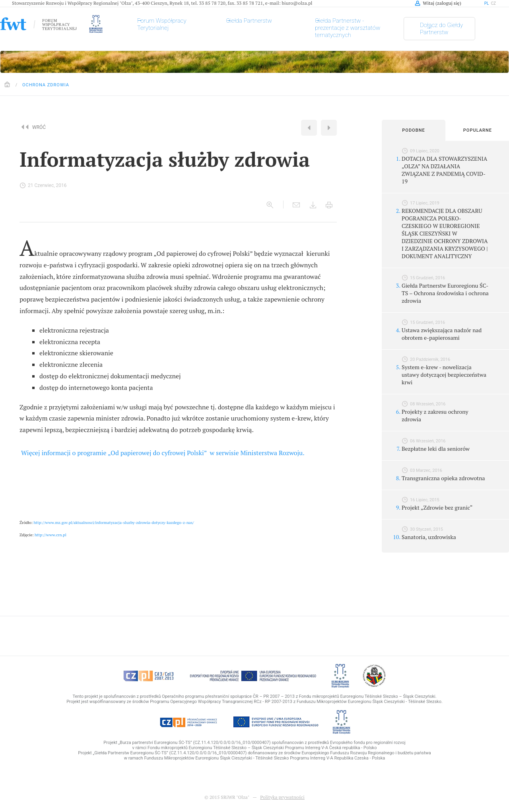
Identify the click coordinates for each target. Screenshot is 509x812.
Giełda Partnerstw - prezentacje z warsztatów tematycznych (348, 28)
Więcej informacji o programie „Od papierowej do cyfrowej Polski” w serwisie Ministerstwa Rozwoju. (163, 453)
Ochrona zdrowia (46, 85)
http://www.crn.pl (51, 535)
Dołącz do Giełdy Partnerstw (441, 29)
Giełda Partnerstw (249, 21)
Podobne (413, 130)
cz (494, 3)
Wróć (35, 127)
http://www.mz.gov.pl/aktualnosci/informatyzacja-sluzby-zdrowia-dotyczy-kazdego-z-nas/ (114, 523)
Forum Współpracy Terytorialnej (162, 24)
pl (487, 3)
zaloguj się (448, 3)
